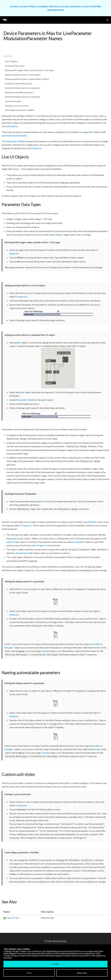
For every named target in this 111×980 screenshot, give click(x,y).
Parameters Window (16, 141)
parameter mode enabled (14, 135)
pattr (91, 132)
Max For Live (13, 918)
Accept (56, 964)
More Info (82, 973)
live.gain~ (9, 647)
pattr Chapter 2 (39, 545)
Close (29, 973)
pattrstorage (13, 542)
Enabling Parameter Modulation (19, 84)
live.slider (28, 553)
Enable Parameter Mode (21, 400)
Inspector (37, 148)
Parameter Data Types (15, 66)
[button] (107, 20)
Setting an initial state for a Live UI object (23, 75)
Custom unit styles (13, 101)
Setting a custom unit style (17, 106)
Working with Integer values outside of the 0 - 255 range (29, 70)
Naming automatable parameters (19, 92)
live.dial (15, 553)
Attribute (92, 522)
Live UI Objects (11, 61)
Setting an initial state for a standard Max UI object (27, 79)
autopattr (79, 542)
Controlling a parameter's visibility (20, 110)
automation (12, 126)
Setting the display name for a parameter (22, 88)
